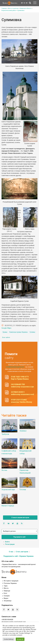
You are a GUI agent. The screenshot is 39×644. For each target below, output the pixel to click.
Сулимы (32, 332)
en (27, 3)
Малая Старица (8, 506)
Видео (6, 598)
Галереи (7, 596)
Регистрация (10, 544)
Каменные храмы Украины (18, 332)
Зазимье (23, 431)
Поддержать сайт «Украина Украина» (19, 556)
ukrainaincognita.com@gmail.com (14, 622)
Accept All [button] (20, 639)
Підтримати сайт (20, 537)
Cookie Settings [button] (9, 639)
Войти (7, 542)
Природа (7, 591)
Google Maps (6, 328)
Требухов (5, 434)
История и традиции (11, 581)
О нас (11, 552)
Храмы (5, 332)
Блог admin (6, 337)
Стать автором (22, 552)
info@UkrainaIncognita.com (15, 367)
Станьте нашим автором (20, 518)
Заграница (8, 601)
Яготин (4, 470)
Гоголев (23, 490)
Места (6, 588)
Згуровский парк (8, 490)
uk (22, 3)
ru (24, 3)
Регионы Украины (10, 583)
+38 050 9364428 (7, 620)
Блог (6, 593)
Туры (6, 586)
